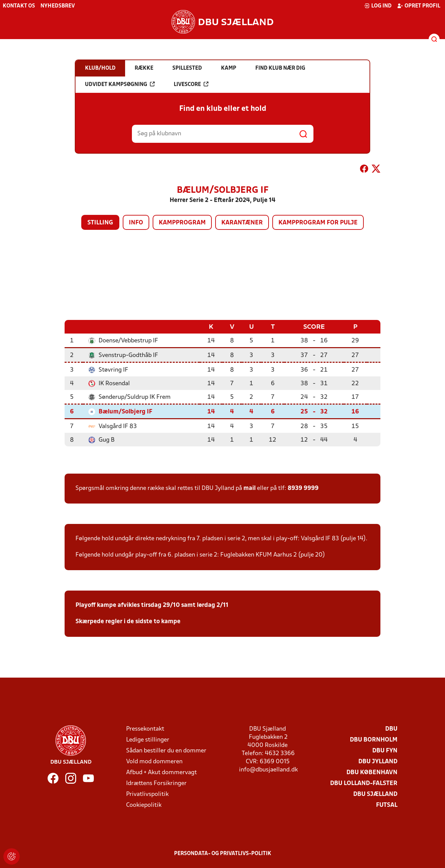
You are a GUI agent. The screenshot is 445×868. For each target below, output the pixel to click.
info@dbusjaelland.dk (268, 770)
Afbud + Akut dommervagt (161, 772)
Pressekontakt (145, 729)
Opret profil (419, 6)
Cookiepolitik (144, 805)
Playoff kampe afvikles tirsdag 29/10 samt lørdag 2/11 (152, 605)
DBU (391, 729)
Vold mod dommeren (154, 761)
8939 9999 (303, 488)
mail (250, 488)
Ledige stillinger (148, 740)
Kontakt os (19, 6)
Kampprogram (182, 223)
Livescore (191, 84)
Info (136, 223)
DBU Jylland (378, 761)
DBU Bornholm (374, 740)
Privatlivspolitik (147, 794)
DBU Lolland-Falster (364, 783)
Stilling (100, 223)
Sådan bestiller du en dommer (166, 751)
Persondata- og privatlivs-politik (223, 853)
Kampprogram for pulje (318, 223)
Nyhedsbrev (58, 6)
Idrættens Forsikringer (156, 783)
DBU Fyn (385, 751)
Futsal (387, 805)
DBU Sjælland (375, 794)
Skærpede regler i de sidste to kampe (128, 621)
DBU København (372, 772)
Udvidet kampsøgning (120, 84)
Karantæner (242, 223)
